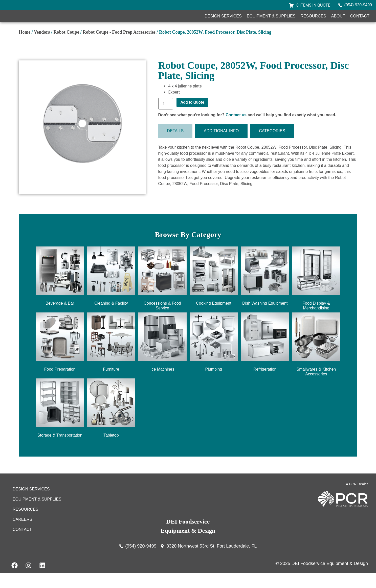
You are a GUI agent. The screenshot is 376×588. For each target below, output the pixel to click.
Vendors (42, 47)
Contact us (236, 130)
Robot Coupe (66, 47)
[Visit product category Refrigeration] (265, 358)
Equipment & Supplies (271, 24)
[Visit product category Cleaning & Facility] (111, 292)
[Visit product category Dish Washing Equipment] (265, 292)
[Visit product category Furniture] (111, 358)
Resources (313, 24)
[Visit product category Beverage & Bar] (60, 292)
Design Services (223, 24)
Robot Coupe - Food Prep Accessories (119, 47)
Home (25, 47)
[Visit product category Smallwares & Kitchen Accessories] (316, 360)
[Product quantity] (166, 119)
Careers (22, 534)
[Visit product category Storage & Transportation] (60, 424)
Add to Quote (192, 117)
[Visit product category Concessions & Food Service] (162, 294)
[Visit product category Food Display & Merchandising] (316, 294)
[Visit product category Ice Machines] (162, 358)
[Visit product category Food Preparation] (60, 358)
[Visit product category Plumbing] (214, 358)
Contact (360, 24)
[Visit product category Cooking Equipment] (214, 292)
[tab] (175, 146)
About (338, 24)
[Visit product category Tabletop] (111, 424)
